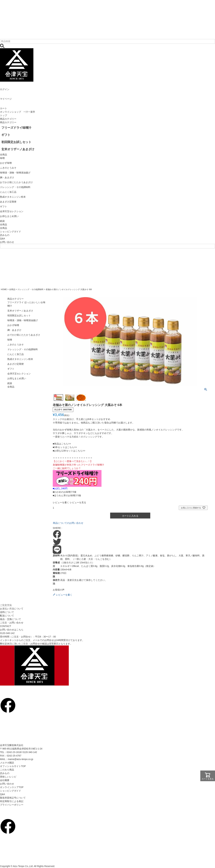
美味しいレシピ (8, 777)
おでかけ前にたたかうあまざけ (24, 335)
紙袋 (10, 383)
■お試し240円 (60, 488)
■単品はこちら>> (62, 444)
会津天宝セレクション (19, 374)
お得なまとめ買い (17, 378)
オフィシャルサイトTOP (13, 766)
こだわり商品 (7, 770)
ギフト (11, 369)
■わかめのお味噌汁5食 (65, 492)
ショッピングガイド (11, 232)
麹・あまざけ (14, 330)
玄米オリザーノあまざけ (20, 311)
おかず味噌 (13, 325)
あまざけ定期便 (16, 364)
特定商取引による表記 (12, 801)
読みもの (5, 235)
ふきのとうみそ (16, 345)
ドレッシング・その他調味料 (30, 289)
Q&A (3, 239)
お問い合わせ (7, 242)
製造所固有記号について (13, 798)
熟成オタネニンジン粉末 (20, 359)
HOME (4, 289)
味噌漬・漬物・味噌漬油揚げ (23, 320)
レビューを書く (61, 502)
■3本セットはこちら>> (65, 447)
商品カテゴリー (8, 119)
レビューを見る (78, 502)
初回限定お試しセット (19, 315)
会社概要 (5, 780)
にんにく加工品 (16, 354)
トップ (4, 115)
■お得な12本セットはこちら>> (69, 451)
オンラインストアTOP (12, 787)
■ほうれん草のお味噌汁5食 (67, 495)
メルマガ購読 (7, 763)
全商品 (4, 228)
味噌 (10, 340)
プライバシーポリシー (12, 805)
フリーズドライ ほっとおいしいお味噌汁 (26, 304)
